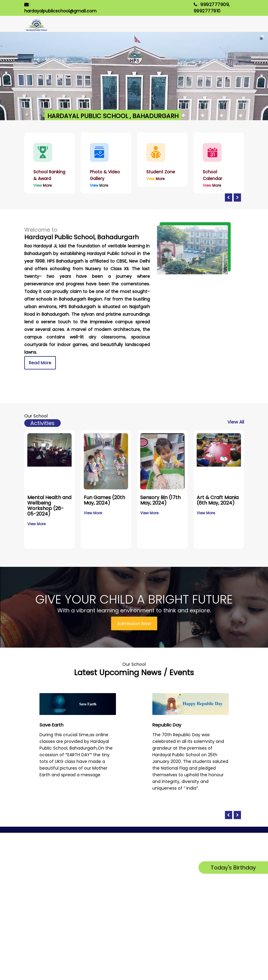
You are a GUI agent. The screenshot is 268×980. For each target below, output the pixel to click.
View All (236, 422)
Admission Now (134, 623)
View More (36, 524)
